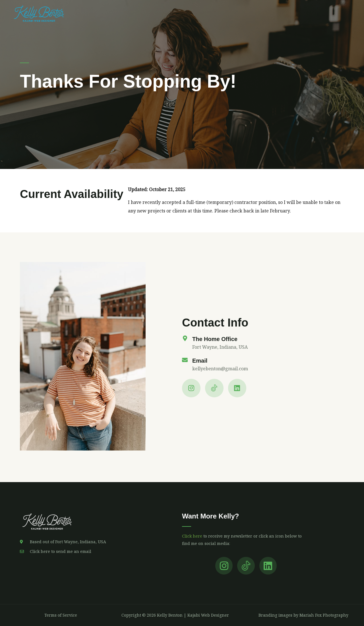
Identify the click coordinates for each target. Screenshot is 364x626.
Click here (192, 536)
